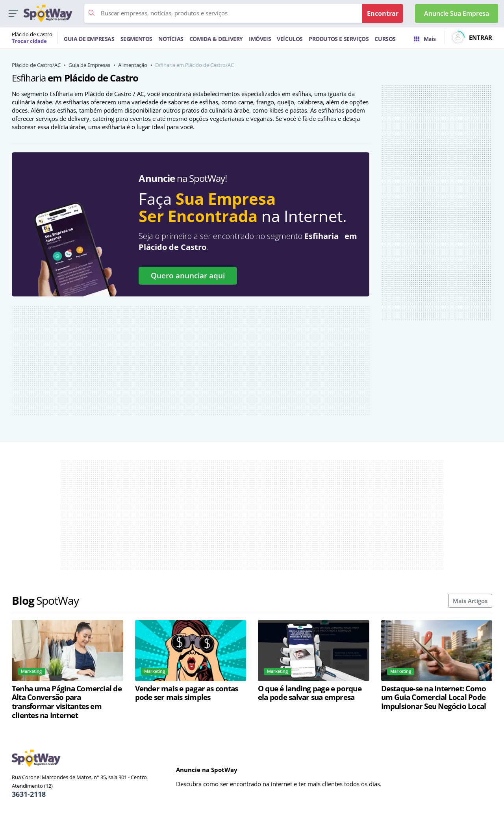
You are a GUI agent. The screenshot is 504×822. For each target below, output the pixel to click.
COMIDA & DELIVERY (216, 39)
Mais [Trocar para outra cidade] (425, 39)
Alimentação (133, 65)
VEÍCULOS (290, 39)
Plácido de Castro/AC (36, 65)
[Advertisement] (191, 361)
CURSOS (385, 39)
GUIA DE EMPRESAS (89, 39)
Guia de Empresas (89, 65)
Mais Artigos (470, 601)
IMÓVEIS (260, 39)
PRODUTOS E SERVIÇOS (339, 39)
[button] (13, 14)
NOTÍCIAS (171, 39)
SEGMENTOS (136, 39)
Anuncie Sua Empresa (457, 13)
